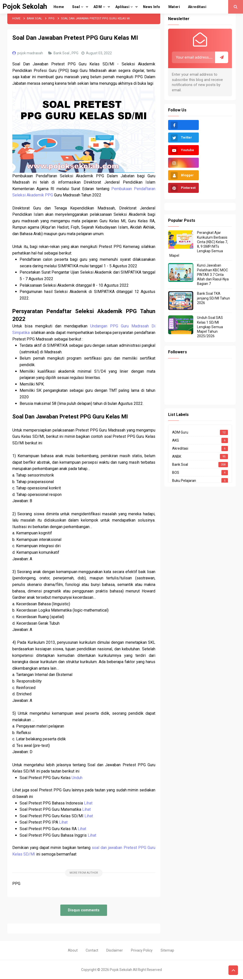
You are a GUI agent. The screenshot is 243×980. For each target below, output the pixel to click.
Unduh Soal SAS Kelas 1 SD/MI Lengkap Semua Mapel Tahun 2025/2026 (210, 327)
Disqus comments (84, 910)
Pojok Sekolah (121, 970)
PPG (75, 53)
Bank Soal (62, 53)
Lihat (88, 803)
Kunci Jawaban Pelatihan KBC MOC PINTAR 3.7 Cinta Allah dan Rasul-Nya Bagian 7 (213, 274)
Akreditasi (180, 448)
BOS (176, 473)
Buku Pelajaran (184, 481)
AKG (176, 440)
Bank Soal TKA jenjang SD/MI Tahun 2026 (213, 298)
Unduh (77, 778)
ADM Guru (180, 432)
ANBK (177, 456)
